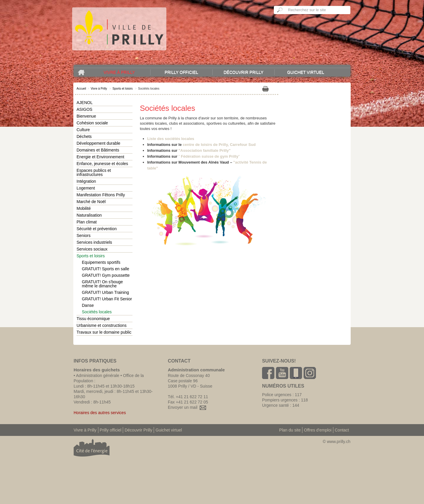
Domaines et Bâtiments (98, 150)
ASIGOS (85, 109)
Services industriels (94, 242)
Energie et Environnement (100, 157)
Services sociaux (92, 249)
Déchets (84, 136)
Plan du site (290, 430)
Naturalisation (89, 215)
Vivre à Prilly (119, 72)
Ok (280, 10)
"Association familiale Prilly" (204, 150)
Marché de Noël (91, 202)
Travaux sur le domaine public (104, 332)
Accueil (81, 89)
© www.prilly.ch (337, 442)
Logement (86, 188)
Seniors (83, 235)
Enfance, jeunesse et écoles (102, 164)
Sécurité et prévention (97, 229)
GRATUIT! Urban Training (105, 292)
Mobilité (84, 208)
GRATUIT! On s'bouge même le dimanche (102, 284)
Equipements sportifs (101, 262)
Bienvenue (86, 116)
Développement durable (98, 143)
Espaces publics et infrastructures (94, 172)
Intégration (86, 181)
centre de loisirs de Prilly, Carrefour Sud (219, 145)
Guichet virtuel (306, 72)
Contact (342, 430)
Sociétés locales (97, 312)
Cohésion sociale (92, 123)
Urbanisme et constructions (102, 325)
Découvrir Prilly (243, 72)
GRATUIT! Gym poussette (106, 275)
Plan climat (87, 222)
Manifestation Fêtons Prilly (101, 195)
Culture (83, 130)
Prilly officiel (181, 72)
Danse (88, 305)
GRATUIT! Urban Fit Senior (107, 299)
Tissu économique (93, 319)
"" (209, 156)
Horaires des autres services (100, 413)
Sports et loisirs (122, 89)
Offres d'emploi (318, 430)
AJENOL (85, 103)
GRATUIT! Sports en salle (106, 269)
